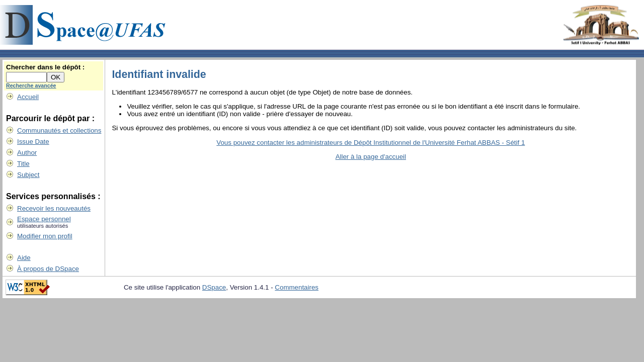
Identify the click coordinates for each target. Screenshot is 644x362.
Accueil (28, 97)
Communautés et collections (59, 130)
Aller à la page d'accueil (371, 157)
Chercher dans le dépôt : (45, 67)
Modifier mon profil (45, 236)
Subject (28, 175)
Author (27, 153)
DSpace (214, 287)
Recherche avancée (31, 85)
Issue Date (33, 142)
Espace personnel (44, 219)
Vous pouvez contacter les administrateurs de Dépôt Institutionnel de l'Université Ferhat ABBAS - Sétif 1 (371, 143)
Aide (24, 258)
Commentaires (297, 287)
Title (23, 164)
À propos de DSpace (48, 269)
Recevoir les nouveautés (54, 208)
